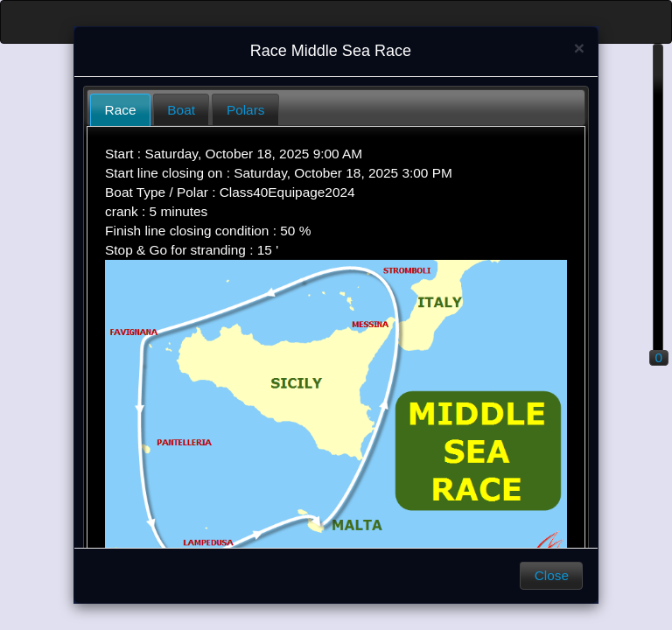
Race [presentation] (121, 110)
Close (552, 575)
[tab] (120, 110)
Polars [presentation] (246, 110)
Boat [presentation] (181, 110)
